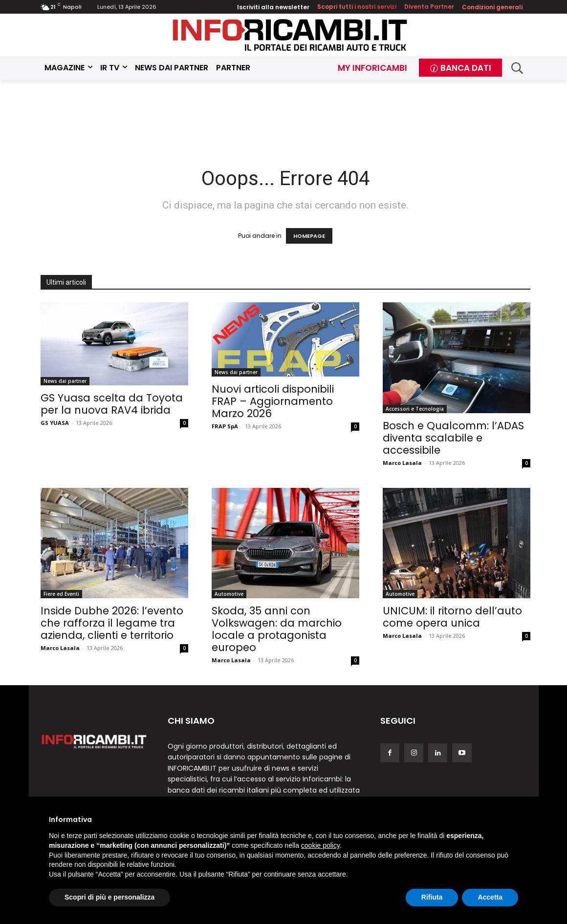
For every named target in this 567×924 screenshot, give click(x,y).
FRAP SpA (225, 426)
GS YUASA (55, 423)
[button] (517, 68)
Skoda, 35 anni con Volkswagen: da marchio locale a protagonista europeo (277, 629)
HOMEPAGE (309, 236)
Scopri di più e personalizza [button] (109, 897)
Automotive (229, 594)
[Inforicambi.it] (290, 35)
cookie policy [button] (320, 845)
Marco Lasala (402, 463)
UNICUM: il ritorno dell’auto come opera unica (452, 617)
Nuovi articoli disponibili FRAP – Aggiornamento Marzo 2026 (273, 401)
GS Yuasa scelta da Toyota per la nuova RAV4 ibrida (112, 404)
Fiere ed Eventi (61, 594)
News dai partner (65, 381)
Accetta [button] (490, 897)
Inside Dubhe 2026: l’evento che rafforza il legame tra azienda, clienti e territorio (112, 623)
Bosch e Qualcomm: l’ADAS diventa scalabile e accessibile (453, 438)
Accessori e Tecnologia (415, 409)
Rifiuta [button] (432, 897)
